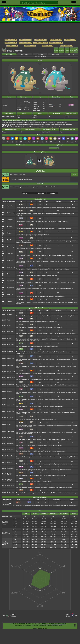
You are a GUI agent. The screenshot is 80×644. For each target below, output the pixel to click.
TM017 (4, 326)
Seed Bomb (11, 486)
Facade (9, 462)
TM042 (4, 351)
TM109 (4, 462)
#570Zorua (68, 615)
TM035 (4, 338)
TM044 (4, 358)
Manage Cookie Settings (59, 624)
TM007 (4, 320)
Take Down (10, 254)
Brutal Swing (10, 247)
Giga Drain (10, 351)
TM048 (4, 372)
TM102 (4, 456)
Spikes (9, 424)
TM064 (4, 398)
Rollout (9, 233)
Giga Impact (11, 384)
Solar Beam (11, 398)
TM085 (4, 418)
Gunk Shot (10, 294)
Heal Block (10, 444)
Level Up (41, 193)
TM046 (4, 365)
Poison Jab (10, 260)
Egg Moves (76, 50)
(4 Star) (27, 179)
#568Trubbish (13, 615)
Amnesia (9, 226)
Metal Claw (10, 220)
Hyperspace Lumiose (16, 179)
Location (62, 50)
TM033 (4, 332)
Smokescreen (11, 213)
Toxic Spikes (10, 240)
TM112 (4, 468)
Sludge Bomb (11, 267)
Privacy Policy (46, 624)
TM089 (4, 431)
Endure (9, 338)
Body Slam (10, 332)
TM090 (4, 438)
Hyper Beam (11, 358)
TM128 (4, 486)
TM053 (4, 378)
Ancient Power (9, 474)
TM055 (4, 384)
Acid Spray (10, 468)
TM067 (4, 405)
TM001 (4, 314)
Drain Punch (11, 492)
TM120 (4, 474)
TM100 (4, 449)
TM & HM (53, 193)
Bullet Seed (11, 345)
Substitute (10, 418)
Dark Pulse (10, 438)
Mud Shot (10, 365)
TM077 (4, 411)
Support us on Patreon (40, 628)
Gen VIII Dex (25, 54)
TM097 (4, 444)
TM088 (4, 424)
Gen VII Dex (40, 54)
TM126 (4, 480)
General (56, 50)
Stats (72, 50)
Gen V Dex (71, 54)
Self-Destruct (11, 281)
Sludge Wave (11, 288)
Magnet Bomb (9, 480)
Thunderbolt (11, 405)
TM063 (4, 391)
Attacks (67, 50)
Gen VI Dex (55, 54)
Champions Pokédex (40, 57)
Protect (9, 326)
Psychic (10, 391)
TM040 (4, 345)
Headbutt (9, 206)
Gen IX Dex (9, 54)
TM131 (4, 492)
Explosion (10, 301)
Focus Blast (11, 456)
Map (75, 175)
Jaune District (22, 175)
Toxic (8, 274)
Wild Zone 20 (14, 175)
